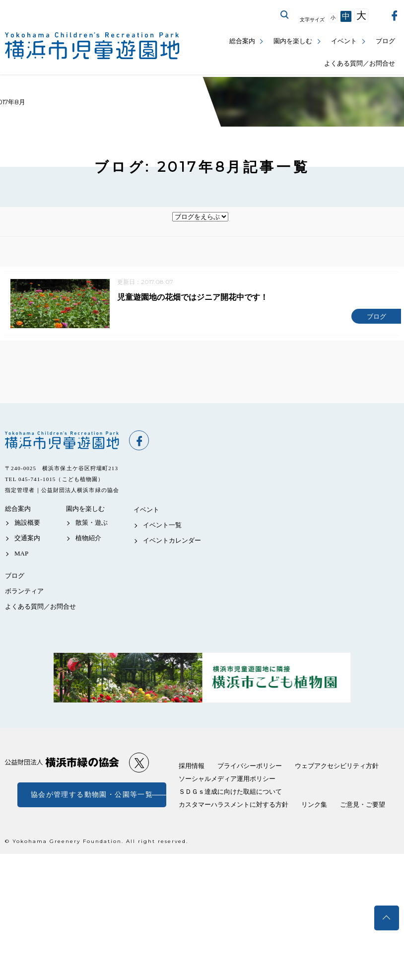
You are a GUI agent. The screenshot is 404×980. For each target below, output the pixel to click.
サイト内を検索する (285, 15)
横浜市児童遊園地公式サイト (92, 46)
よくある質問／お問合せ (360, 63)
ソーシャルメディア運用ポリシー (227, 780)
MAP (21, 555)
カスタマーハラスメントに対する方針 (234, 806)
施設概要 (27, 524)
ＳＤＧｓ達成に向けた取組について (230, 793)
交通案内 (27, 539)
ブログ (385, 41)
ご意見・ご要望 (363, 806)
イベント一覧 (162, 526)
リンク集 (314, 806)
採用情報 (192, 767)
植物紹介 (88, 539)
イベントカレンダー (172, 542)
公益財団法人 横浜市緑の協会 (62, 764)
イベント (344, 41)
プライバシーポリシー (250, 767)
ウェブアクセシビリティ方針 (337, 767)
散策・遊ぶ (92, 524)
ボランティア (24, 593)
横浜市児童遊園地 (62, 442)
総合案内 (242, 41)
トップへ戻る (387, 918)
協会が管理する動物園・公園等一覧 (92, 796)
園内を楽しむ (293, 41)
